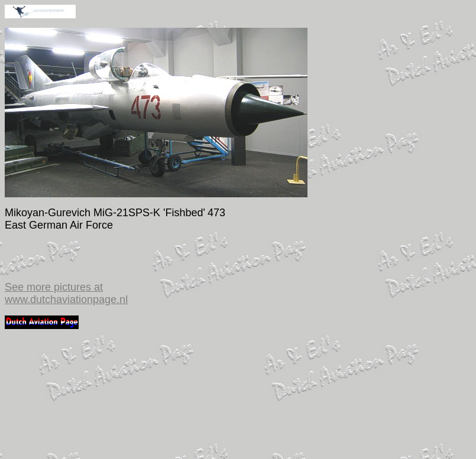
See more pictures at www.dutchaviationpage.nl (66, 293)
